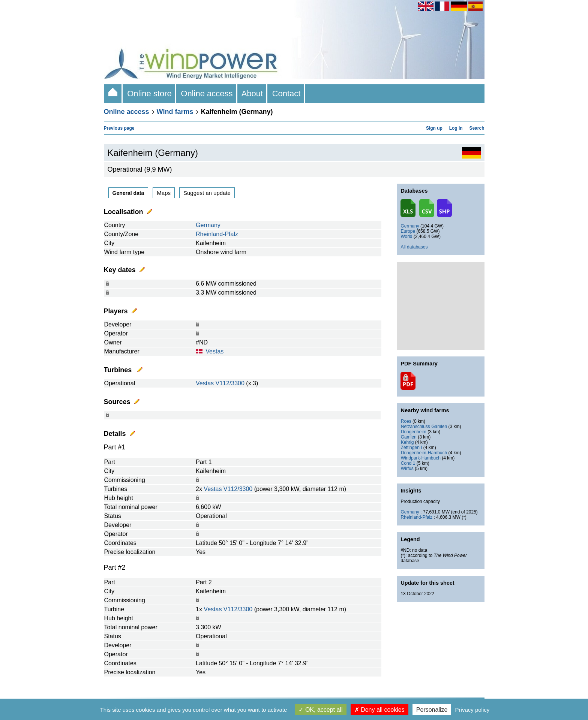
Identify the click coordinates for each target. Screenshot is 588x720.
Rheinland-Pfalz (217, 234)
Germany (208, 225)
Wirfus (407, 469)
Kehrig (407, 442)
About (253, 94)
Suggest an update (207, 193)
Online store (149, 94)
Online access (207, 94)
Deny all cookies (379, 710)
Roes (406, 421)
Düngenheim (414, 432)
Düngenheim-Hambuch (424, 453)
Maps (164, 193)
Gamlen (409, 437)
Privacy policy (472, 710)
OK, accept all (320, 710)
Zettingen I (412, 448)
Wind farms (175, 112)
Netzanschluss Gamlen (424, 427)
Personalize (432, 710)
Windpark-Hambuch (421, 458)
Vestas (214, 351)
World (406, 237)
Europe (408, 231)
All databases (414, 247)
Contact (286, 94)
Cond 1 (408, 463)
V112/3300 (230, 383)
